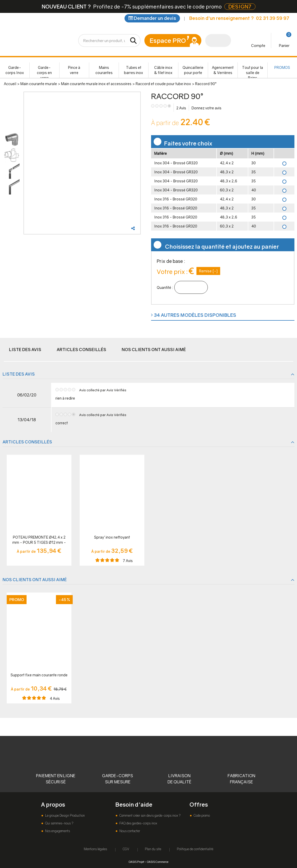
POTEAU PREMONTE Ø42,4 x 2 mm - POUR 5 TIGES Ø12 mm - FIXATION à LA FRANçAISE (39, 540)
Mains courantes (104, 70)
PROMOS (282, 67)
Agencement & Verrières (223, 70)
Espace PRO (168, 40)
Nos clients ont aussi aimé (154, 350)
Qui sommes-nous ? (59, 823)
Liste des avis (25, 350)
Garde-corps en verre (44, 72)
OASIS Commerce (158, 862)
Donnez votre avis (207, 108)
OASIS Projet (136, 862)
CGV (126, 849)
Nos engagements (57, 831)
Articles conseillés (81, 350)
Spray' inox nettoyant (112, 537)
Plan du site (153, 849)
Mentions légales (95, 849)
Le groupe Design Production (65, 816)
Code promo (201, 816)
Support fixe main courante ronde (39, 675)
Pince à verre (74, 70)
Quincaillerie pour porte (193, 70)
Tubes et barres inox (134, 70)
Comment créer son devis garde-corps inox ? (150, 816)
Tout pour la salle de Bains (253, 72)
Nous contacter (129, 831)
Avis (181, 108)
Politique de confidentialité (195, 849)
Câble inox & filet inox (163, 70)
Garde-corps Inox (15, 70)
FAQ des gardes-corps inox (138, 823)
